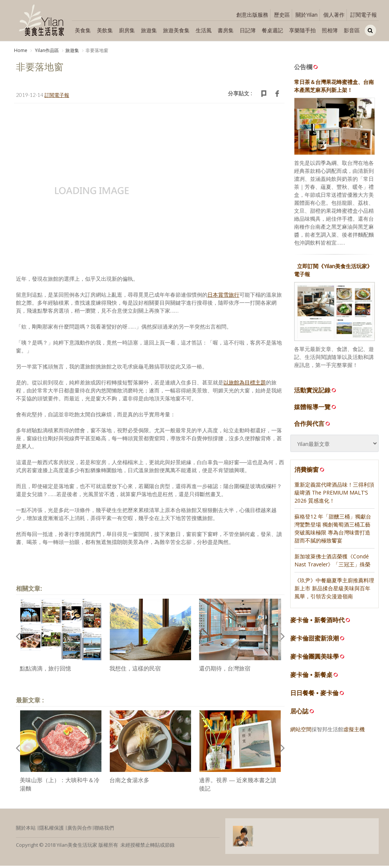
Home (21, 50)
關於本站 (26, 830)
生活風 (204, 30)
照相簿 (330, 30)
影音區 (352, 30)
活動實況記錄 (316, 392)
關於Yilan (307, 15)
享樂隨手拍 (302, 30)
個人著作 (334, 15)
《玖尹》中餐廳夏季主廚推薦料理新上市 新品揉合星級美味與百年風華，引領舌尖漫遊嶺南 (334, 591)
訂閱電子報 (364, 15)
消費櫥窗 (310, 472)
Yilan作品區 (46, 50)
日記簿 (248, 30)
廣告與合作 (80, 830)
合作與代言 (313, 426)
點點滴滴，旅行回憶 (45, 671)
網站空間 (301, 731)
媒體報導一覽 (316, 409)
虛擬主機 (354, 731)
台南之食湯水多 (129, 782)
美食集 (83, 30)
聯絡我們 (104, 830)
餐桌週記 (272, 30)
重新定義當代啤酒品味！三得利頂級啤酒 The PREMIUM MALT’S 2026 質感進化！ (334, 495)
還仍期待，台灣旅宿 (225, 671)
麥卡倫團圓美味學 (315, 659)
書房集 (226, 30)
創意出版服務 (252, 15)
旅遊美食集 (176, 30)
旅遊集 (149, 30)
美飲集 (105, 30)
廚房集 (127, 30)
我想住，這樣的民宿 (135, 671)
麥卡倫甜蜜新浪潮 (315, 641)
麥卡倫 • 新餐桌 (311, 677)
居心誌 (299, 714)
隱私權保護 (51, 830)
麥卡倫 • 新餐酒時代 (317, 622)
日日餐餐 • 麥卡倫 (314, 695)
